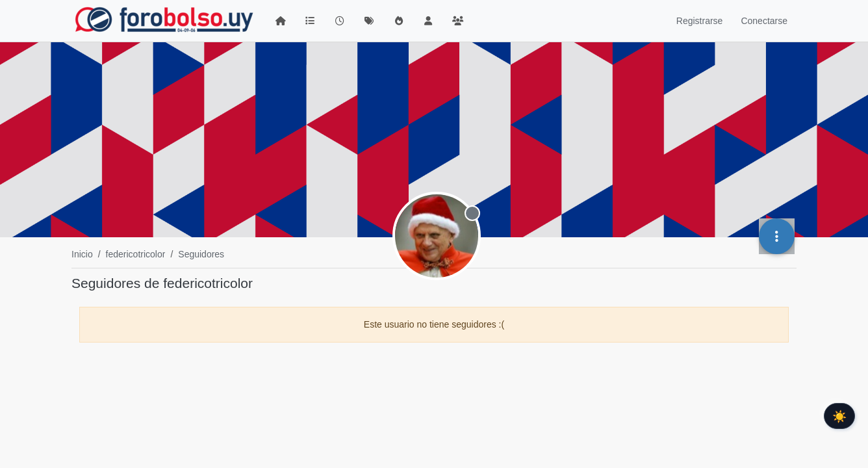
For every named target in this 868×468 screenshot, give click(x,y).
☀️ (839, 416)
